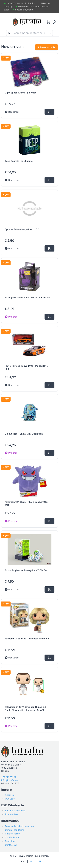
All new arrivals (46, 47)
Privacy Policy (12, 834)
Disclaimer (10, 841)
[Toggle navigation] (4, 22)
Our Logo (10, 799)
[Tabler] (27, 22)
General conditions (15, 830)
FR (40, 861)
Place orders (12, 814)
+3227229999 (9, 777)
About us (10, 795)
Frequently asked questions (19, 826)
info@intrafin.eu (9, 780)
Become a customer (15, 811)
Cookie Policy (12, 837)
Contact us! (11, 845)
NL (32, 861)
